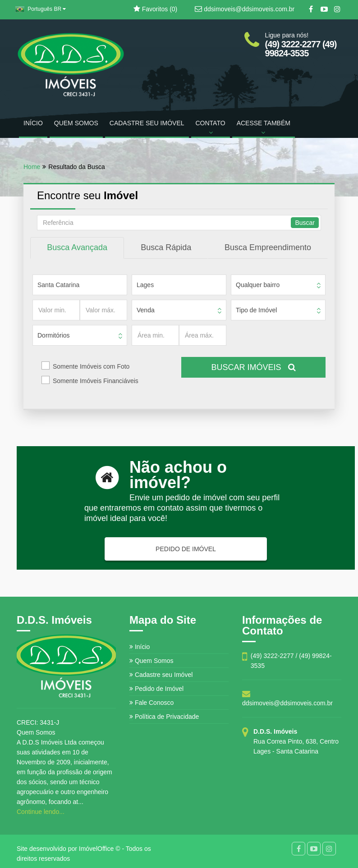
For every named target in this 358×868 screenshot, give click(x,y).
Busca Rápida (166, 247)
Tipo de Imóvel (256, 310)
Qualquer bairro (258, 285)
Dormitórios (54, 335)
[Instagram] (337, 9)
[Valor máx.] (103, 310)
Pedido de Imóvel (156, 689)
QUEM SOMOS (76, 123)
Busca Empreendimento (268, 247)
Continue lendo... (41, 812)
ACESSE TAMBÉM (264, 128)
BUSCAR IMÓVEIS (253, 367)
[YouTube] (324, 9)
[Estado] (80, 285)
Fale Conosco (151, 703)
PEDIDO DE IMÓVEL (186, 549)
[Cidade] (179, 285)
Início (140, 647)
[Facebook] (311, 9)
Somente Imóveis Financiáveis (96, 381)
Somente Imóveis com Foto (91, 366)
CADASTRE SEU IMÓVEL (147, 123)
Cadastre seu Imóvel (161, 675)
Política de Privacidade (164, 717)
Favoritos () (155, 9)
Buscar (305, 223)
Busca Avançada (77, 247)
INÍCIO (33, 123)
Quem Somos (151, 661)
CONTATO (211, 128)
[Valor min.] (56, 310)
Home (32, 167)
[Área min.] (155, 335)
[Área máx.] (203, 335)
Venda (146, 310)
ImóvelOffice (96, 849)
